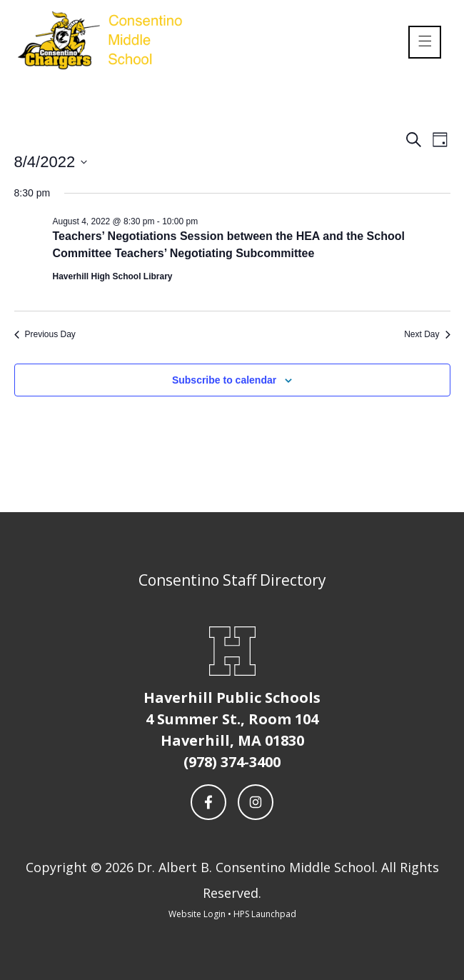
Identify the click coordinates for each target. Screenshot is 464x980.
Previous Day (45, 334)
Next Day (427, 334)
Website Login (197, 914)
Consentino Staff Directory (232, 580)
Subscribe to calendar (224, 380)
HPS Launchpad (265, 914)
